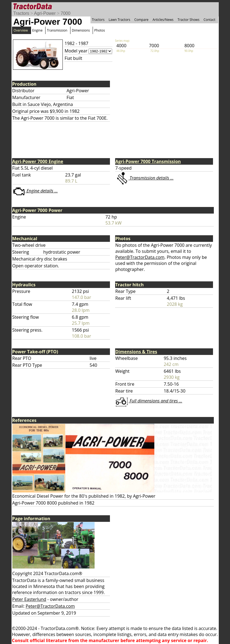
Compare (141, 20)
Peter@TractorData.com (140, 257)
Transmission (57, 30)
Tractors (21, 13)
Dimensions (81, 30)
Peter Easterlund (29, 599)
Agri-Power (45, 13)
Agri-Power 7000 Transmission (148, 161)
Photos (100, 30)
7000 (66, 13)
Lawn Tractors (119, 20)
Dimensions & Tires (136, 352)
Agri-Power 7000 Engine (38, 161)
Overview (21, 30)
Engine (38, 30)
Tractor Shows (189, 20)
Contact (209, 20)
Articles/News (163, 20)
